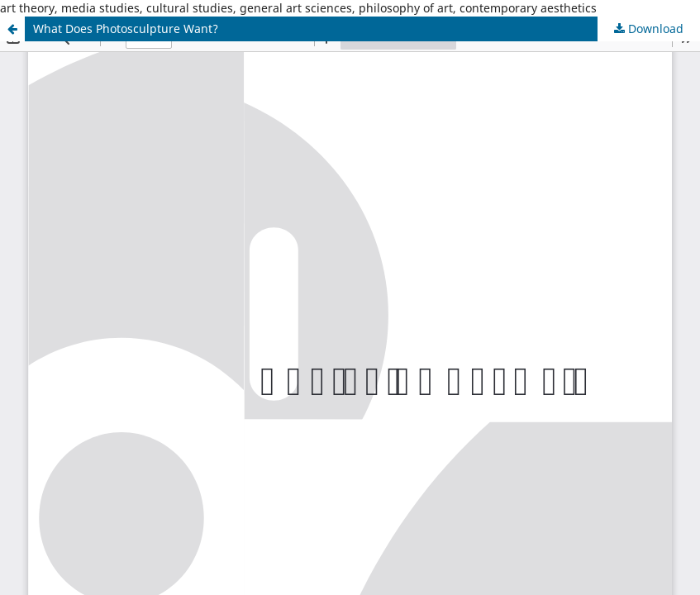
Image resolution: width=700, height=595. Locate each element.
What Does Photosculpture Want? (126, 29)
